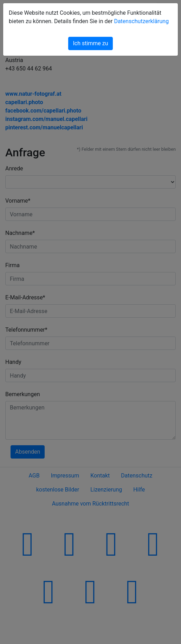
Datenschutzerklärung (141, 21)
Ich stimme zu (90, 43)
